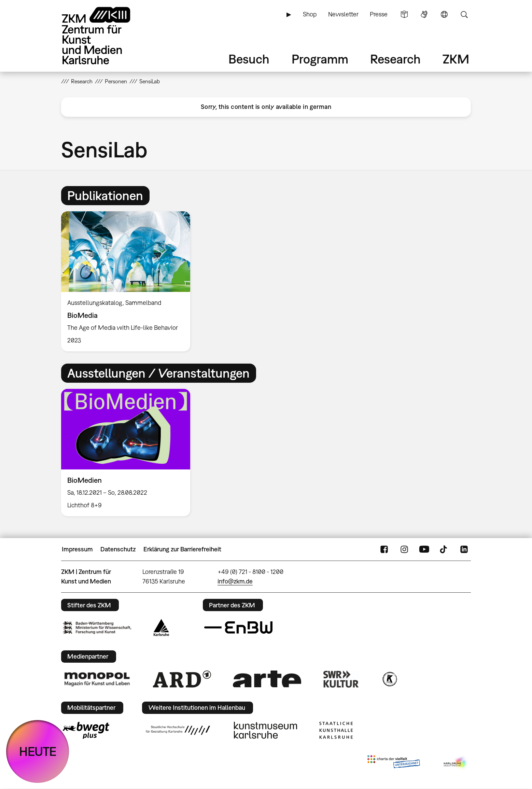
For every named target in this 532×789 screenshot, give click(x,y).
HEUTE (38, 751)
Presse (379, 14)
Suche (464, 14)
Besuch (249, 59)
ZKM (456, 59)
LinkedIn (464, 549)
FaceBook (384, 549)
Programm (320, 59)
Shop (310, 14)
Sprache (444, 14)
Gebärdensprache (424, 14)
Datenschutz (118, 549)
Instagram (404, 549)
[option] (129, 281)
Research (395, 59)
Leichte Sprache (404, 14)
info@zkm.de (235, 581)
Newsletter (343, 14)
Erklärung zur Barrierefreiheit (182, 549)
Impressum (77, 549)
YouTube (424, 549)
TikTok (444, 549)
